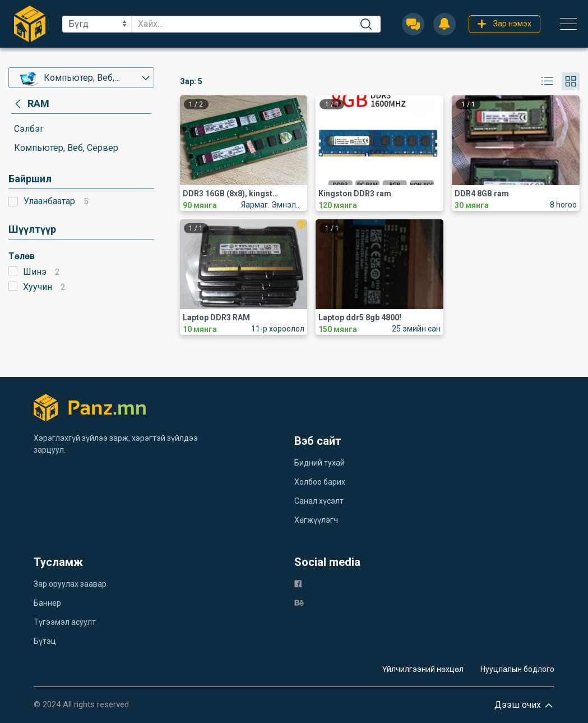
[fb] (298, 583)
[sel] (97, 24)
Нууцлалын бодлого (517, 669)
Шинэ (35, 272)
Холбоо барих (320, 482)
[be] (299, 602)
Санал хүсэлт (319, 501)
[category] (30, 104)
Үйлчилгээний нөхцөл (423, 669)
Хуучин (38, 287)
